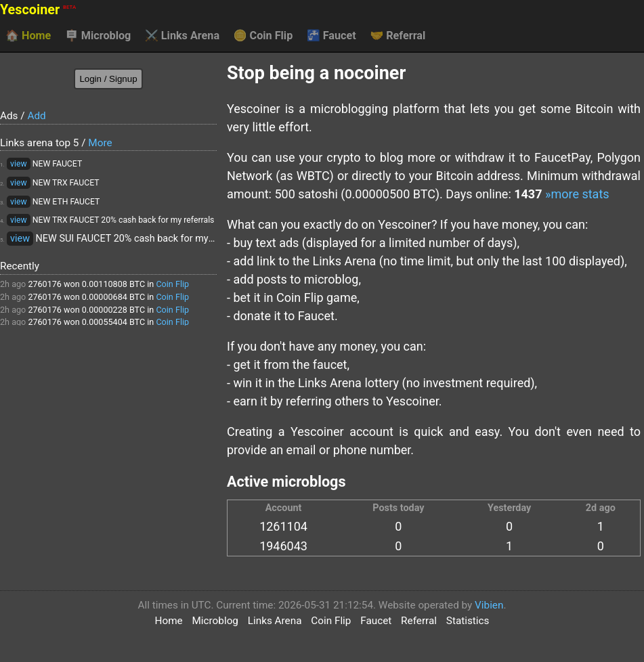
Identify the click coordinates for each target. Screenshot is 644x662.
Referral (398, 36)
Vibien (489, 605)
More (100, 143)
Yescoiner (38, 10)
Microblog (98, 36)
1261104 (283, 526)
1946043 (283, 546)
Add (36, 116)
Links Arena (182, 36)
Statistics (468, 621)
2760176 (45, 284)
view (19, 164)
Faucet (331, 36)
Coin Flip (263, 36)
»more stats (577, 194)
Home (28, 36)
